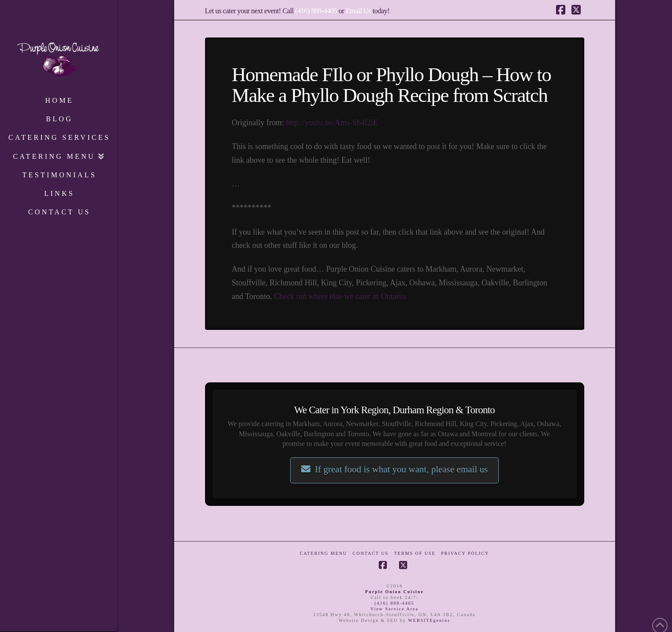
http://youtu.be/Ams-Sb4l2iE (332, 123)
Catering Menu (323, 553)
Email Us (358, 11)
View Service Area (394, 609)
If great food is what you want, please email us (394, 469)
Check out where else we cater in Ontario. (340, 296)
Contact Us (371, 553)
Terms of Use (415, 553)
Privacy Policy (465, 553)
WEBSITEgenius (429, 620)
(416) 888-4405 (316, 11)
